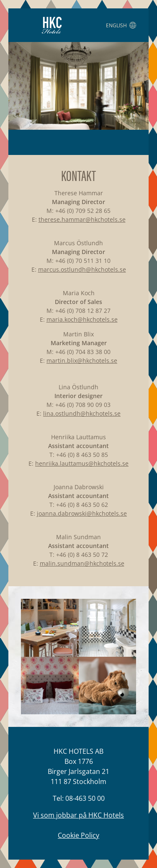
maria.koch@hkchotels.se (82, 319)
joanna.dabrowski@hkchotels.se (82, 513)
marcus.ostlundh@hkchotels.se (82, 269)
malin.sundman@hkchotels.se (82, 563)
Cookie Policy (78, 835)
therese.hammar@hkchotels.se (82, 219)
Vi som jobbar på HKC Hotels (78, 815)
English (121, 25)
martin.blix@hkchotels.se (82, 361)
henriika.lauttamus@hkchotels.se (82, 463)
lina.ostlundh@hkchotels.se (82, 413)
